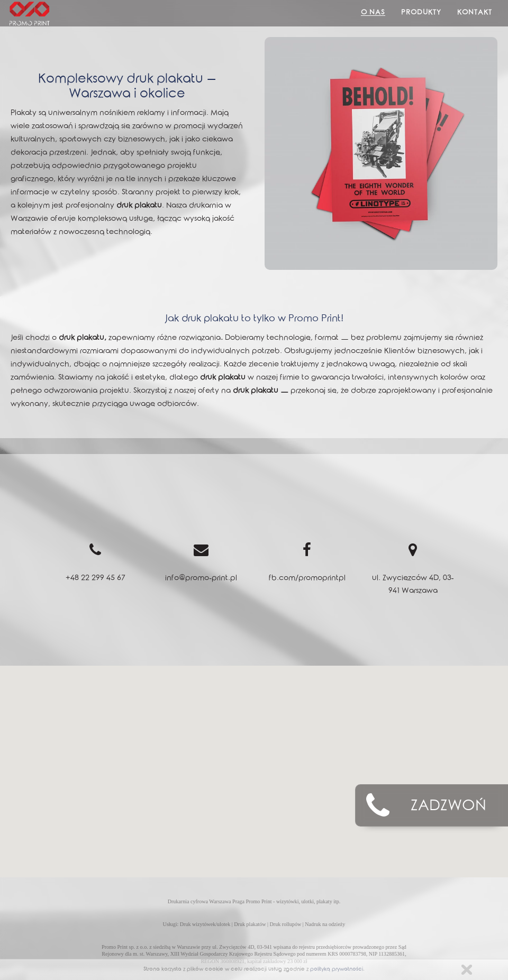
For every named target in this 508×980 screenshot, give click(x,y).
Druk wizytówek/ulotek (205, 924)
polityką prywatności (337, 970)
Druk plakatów (250, 924)
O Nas (373, 13)
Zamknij (467, 970)
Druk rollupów (286, 924)
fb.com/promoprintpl (307, 579)
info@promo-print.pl (201, 579)
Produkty (421, 13)
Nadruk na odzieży (325, 924)
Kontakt (475, 13)
